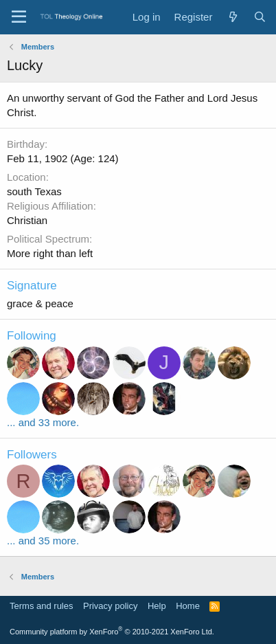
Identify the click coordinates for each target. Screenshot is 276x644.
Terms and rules (41, 606)
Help (157, 606)
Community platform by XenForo (112, 632)
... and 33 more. (43, 422)
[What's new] (232, 17)
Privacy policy (110, 606)
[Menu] (19, 17)
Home (188, 606)
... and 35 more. (43, 541)
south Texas (34, 191)
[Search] (260, 17)
